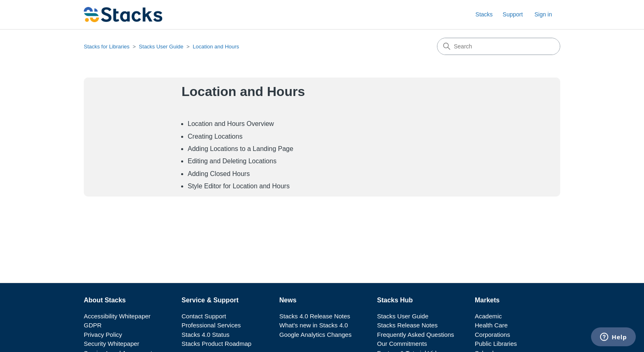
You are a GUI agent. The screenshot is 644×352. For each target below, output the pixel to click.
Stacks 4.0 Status (206, 335)
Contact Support (204, 316)
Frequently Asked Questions (416, 335)
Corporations (492, 335)
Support (513, 14)
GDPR (93, 325)
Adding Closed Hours (219, 174)
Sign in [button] (543, 14)
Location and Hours (216, 47)
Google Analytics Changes (315, 335)
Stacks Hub (395, 300)
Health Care (491, 325)
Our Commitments (402, 344)
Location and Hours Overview (231, 124)
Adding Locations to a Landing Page (240, 149)
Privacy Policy (103, 335)
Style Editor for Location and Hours (239, 186)
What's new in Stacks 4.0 (314, 325)
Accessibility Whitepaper (117, 316)
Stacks (484, 14)
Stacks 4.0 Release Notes (315, 316)
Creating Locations (215, 136)
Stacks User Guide (161, 47)
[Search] (499, 46)
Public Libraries (496, 344)
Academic (488, 316)
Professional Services (211, 325)
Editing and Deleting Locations (232, 161)
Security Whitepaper (112, 344)
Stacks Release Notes (407, 325)
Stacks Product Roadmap (216, 344)
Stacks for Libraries (107, 47)
